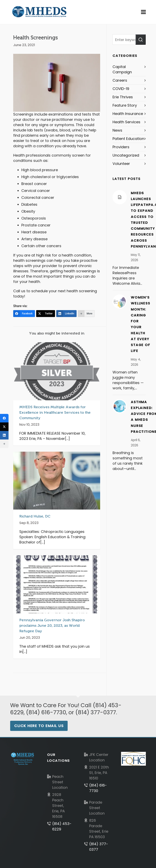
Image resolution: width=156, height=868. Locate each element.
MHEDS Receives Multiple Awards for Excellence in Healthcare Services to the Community (55, 412)
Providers (121, 147)
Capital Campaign (122, 69)
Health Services (126, 122)
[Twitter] (46, 314)
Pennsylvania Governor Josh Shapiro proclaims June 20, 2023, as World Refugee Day (52, 626)
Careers (120, 80)
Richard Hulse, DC (35, 516)
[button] (141, 40)
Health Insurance (128, 114)
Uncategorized (126, 155)
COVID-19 (121, 89)
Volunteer (121, 164)
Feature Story (125, 105)
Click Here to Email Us (39, 726)
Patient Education (128, 139)
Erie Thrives (123, 97)
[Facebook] (24, 314)
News (117, 130)
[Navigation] (143, 12)
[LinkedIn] (67, 314)
